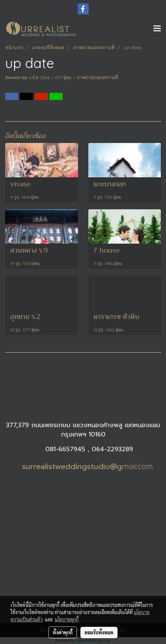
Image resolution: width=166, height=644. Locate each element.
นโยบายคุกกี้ (67, 619)
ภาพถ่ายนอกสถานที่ (97, 77)
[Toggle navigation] (157, 29)
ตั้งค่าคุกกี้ (63, 632)
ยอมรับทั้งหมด (99, 632)
